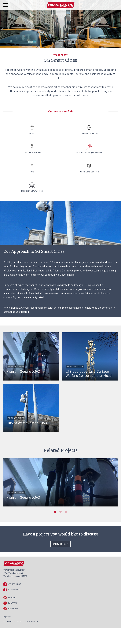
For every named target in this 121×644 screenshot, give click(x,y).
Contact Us (59, 544)
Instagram (13, 609)
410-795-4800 (15, 584)
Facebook (13, 603)
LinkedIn (12, 598)
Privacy (7, 617)
